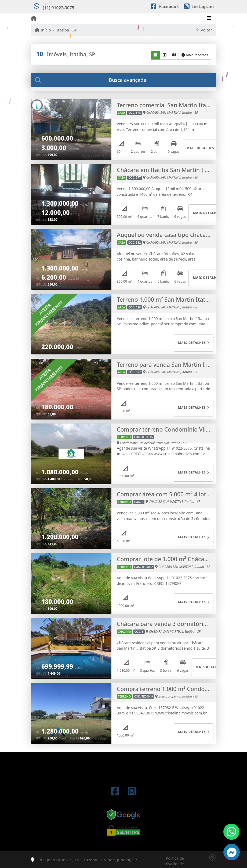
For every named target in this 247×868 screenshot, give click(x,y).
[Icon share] (165, 6)
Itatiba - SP (67, 30)
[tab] (123, 80)
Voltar (204, 30)
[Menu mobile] (34, 18)
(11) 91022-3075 (59, 8)
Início (43, 30)
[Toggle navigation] (209, 19)
